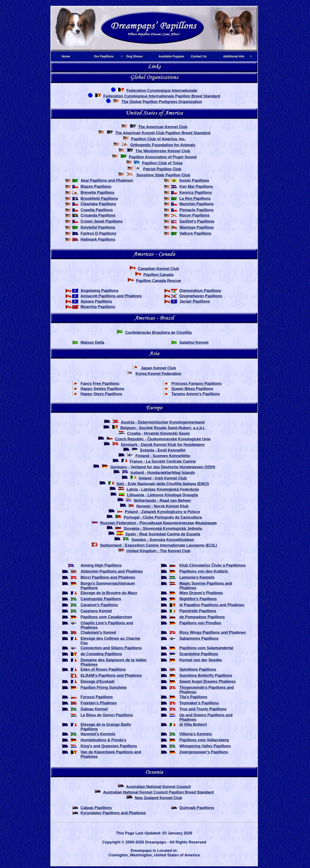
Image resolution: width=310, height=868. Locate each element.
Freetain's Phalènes (99, 703)
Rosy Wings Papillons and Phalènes (213, 632)
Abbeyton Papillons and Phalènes (112, 571)
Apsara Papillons (96, 301)
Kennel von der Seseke (201, 660)
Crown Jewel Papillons (102, 221)
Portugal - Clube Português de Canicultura (163, 517)
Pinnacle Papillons (196, 210)
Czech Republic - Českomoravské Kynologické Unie (163, 439)
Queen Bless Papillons (192, 389)
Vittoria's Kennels (196, 734)
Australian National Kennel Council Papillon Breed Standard (158, 792)
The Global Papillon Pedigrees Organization (162, 102)
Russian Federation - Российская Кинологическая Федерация (158, 523)
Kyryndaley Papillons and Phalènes (113, 813)
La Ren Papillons (195, 199)
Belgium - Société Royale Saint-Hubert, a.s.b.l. (163, 428)
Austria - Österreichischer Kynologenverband (163, 422)
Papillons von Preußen (200, 623)
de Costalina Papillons (101, 654)
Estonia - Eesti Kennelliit (163, 450)
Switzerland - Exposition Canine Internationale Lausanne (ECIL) (158, 545)
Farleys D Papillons (98, 233)
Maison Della (92, 342)
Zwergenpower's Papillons (204, 752)
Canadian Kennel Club (158, 269)
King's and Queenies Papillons (109, 746)
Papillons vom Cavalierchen (106, 617)
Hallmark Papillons (98, 239)
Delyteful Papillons (98, 227)
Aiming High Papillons (101, 565)
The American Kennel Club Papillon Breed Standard (163, 133)
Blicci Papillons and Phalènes (108, 577)
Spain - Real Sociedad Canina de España (163, 534)
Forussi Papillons (97, 697)
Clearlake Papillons (98, 204)
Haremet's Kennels (98, 734)
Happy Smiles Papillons (102, 389)
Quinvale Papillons (197, 808)
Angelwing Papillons (99, 291)
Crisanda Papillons (98, 215)
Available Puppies (171, 56)
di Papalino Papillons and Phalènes (212, 605)
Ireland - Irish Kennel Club (163, 478)
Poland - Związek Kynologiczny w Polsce (162, 512)
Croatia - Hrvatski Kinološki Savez (158, 433)
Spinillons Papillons (198, 669)
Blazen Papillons (96, 187)
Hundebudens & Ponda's (103, 740)
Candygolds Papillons (101, 599)
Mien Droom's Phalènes (201, 593)
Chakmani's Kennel (98, 632)
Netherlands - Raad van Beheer (162, 501)
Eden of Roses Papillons (103, 669)
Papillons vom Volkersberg (204, 740)
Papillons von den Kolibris (204, 571)
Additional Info (234, 56)
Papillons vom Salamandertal (206, 648)
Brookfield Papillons (99, 199)
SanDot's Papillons (197, 221)
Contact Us (199, 56)
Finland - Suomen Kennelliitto (163, 456)
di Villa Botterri (193, 725)
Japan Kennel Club (158, 368)
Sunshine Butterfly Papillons (206, 675)
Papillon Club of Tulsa (162, 163)
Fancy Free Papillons (100, 384)
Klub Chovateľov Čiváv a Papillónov (212, 565)
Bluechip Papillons (98, 307)
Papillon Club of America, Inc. (158, 139)
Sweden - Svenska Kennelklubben (163, 540)
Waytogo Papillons (197, 227)
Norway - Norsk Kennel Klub (162, 506)
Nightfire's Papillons (198, 599)
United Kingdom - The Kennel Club (159, 551)
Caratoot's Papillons (99, 605)
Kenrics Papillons (196, 193)
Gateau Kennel (94, 709)
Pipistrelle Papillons (198, 611)
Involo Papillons (194, 180)
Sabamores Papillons (199, 638)
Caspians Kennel (96, 611)
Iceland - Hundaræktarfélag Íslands (163, 473)
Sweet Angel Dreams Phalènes (207, 681)
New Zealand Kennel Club (158, 798)
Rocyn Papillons (194, 215)
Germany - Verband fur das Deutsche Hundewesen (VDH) (163, 467)
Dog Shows (135, 56)
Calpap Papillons (96, 808)
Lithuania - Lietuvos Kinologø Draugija (163, 495)
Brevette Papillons (97, 193)
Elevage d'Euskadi (97, 681)
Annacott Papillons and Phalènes (111, 296)
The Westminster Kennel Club (163, 151)
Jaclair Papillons (195, 301)
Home (66, 56)
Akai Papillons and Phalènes (107, 180)
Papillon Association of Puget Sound (163, 157)
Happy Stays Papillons (101, 394)
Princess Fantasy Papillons (196, 384)
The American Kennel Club (163, 127)
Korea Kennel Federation (158, 374)
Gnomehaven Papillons (201, 296)
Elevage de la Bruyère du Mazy (109, 593)
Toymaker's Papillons (199, 703)
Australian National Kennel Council (158, 787)
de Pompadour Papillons (202, 617)
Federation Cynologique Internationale (162, 91)
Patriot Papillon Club (162, 169)
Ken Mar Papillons (196, 187)
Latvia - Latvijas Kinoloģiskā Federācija (163, 489)
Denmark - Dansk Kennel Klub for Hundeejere (163, 445)
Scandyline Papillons (199, 654)
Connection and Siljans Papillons (111, 648)
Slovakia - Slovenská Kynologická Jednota (163, 529)
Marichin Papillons (196, 204)
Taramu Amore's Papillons (195, 394)
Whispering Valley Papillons (205, 746)
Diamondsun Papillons (200, 291)
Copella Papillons (97, 210)
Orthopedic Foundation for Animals (163, 145)
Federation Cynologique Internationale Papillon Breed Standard (162, 96)
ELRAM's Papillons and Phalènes (111, 675)
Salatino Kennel (194, 342)
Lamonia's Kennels (197, 577)
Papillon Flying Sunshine (104, 688)
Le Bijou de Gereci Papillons (107, 715)
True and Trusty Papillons (203, 709)
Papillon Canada (158, 275)
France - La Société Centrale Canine (163, 461)
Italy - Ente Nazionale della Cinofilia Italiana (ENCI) (163, 484)
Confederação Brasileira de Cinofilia (158, 333)
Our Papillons (104, 56)
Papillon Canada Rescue (158, 281)
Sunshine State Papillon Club (163, 175)
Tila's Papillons (193, 697)
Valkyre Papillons (195, 233)
